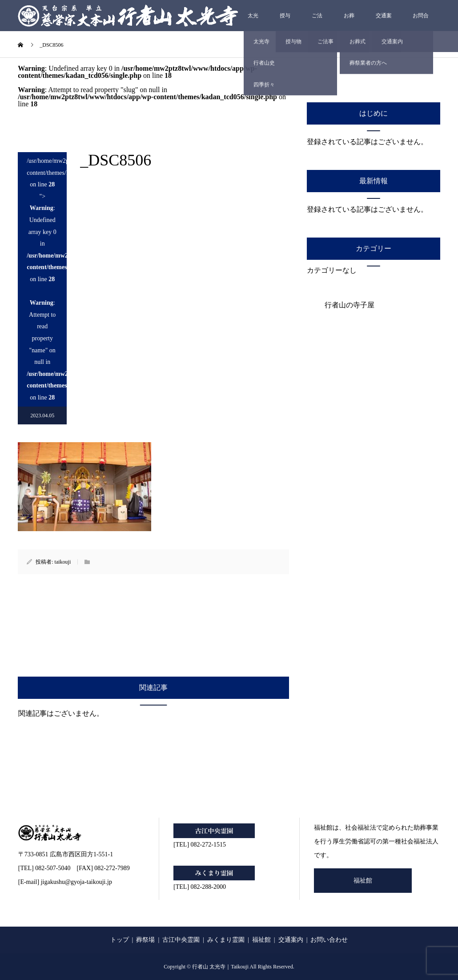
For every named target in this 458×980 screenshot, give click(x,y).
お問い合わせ (329, 940)
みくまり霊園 (226, 940)
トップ (120, 940)
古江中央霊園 (181, 940)
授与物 (285, 22)
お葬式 (349, 22)
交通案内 (384, 22)
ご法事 (317, 22)
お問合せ (421, 22)
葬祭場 (145, 940)
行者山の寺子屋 (350, 305)
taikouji (63, 562)
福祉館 (363, 881)
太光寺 (253, 22)
